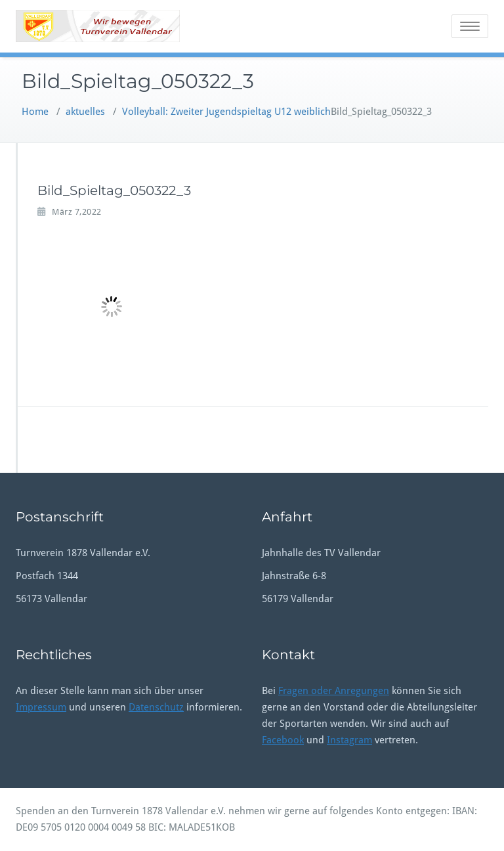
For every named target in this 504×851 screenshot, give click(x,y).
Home (35, 112)
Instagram (349, 740)
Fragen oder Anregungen (334, 691)
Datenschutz (156, 707)
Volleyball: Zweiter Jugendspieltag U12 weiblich (226, 112)
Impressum (41, 707)
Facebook (283, 740)
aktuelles (85, 112)
